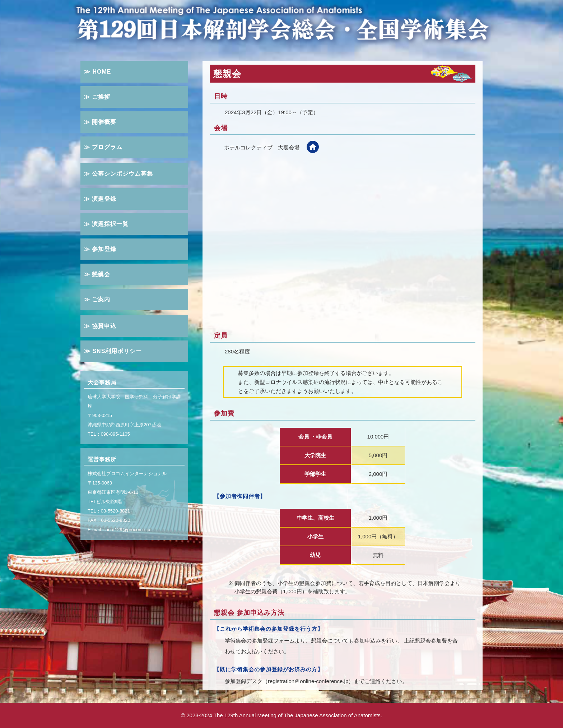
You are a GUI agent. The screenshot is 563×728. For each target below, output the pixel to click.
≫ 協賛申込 (100, 326)
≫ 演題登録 (100, 199)
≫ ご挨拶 (97, 97)
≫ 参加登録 (100, 249)
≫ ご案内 (97, 299)
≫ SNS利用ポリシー (113, 351)
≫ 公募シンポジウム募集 (118, 174)
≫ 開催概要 (100, 122)
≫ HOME (97, 72)
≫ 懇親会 (97, 274)
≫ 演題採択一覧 (106, 224)
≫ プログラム (103, 147)
